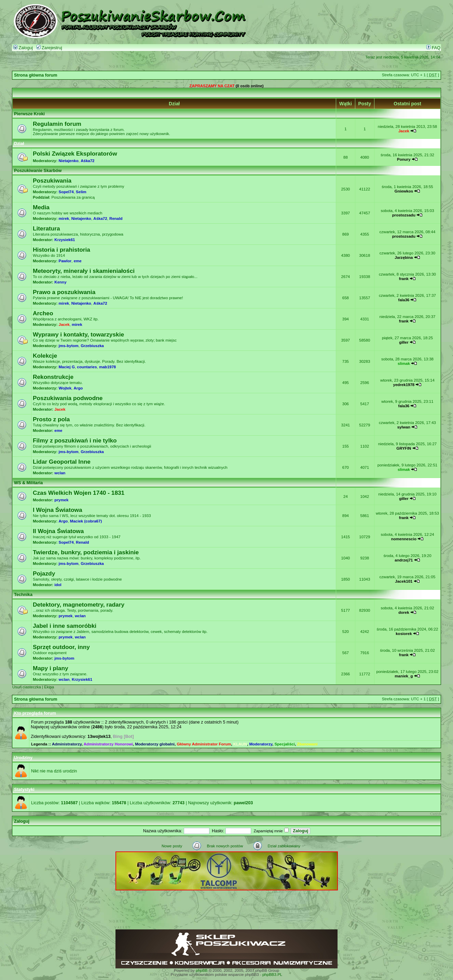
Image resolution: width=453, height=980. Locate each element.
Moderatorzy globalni (155, 744)
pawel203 (243, 803)
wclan (60, 473)
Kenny (60, 282)
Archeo (43, 313)
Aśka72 (87, 161)
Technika (23, 595)
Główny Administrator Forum (204, 744)
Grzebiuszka (92, 346)
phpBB (202, 970)
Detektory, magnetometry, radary (79, 605)
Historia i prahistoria (61, 250)
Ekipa (49, 687)
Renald (116, 218)
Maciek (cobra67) (86, 521)
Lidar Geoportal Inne (62, 462)
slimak (404, 363)
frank (404, 279)
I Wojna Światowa (58, 510)
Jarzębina (404, 257)
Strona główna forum (36, 75)
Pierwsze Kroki (29, 114)
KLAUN (240, 744)
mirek (64, 218)
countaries (87, 367)
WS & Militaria (28, 483)
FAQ (433, 48)
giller (404, 342)
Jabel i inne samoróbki (65, 626)
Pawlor (65, 261)
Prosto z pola (51, 419)
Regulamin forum (57, 124)
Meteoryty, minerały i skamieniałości (84, 271)
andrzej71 (404, 560)
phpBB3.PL (272, 975)
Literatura (46, 228)
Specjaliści (285, 744)
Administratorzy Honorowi (108, 744)
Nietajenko (69, 161)
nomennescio (404, 539)
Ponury (404, 159)
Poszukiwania (52, 181)
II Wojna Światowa (58, 531)
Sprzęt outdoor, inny (61, 647)
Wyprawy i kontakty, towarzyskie (78, 334)
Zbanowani (307, 744)
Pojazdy (44, 573)
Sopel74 (66, 192)
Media (41, 207)
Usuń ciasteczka (27, 687)
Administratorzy (67, 744)
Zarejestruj (49, 48)
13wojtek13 (99, 737)
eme (78, 261)
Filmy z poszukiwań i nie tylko (75, 440)
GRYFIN (404, 448)
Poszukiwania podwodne (68, 398)
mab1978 (107, 367)
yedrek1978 (404, 385)
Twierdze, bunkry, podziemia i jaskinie (86, 552)
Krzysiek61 (65, 240)
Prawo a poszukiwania (64, 292)
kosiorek (404, 634)
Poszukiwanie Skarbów (38, 171)
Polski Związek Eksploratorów (75, 154)
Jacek (404, 131)
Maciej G (67, 367)
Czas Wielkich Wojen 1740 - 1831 (79, 493)
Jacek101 (404, 581)
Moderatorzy (261, 744)
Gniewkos (404, 191)
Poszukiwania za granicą (73, 197)
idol (58, 585)
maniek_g (404, 676)
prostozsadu (404, 215)
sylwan (404, 427)
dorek (404, 612)
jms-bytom (69, 346)
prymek (61, 500)
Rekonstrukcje (53, 377)
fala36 (404, 300)
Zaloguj (23, 48)
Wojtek (65, 388)
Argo (78, 388)
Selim (81, 192)
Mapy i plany (51, 668)
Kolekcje (45, 356)
